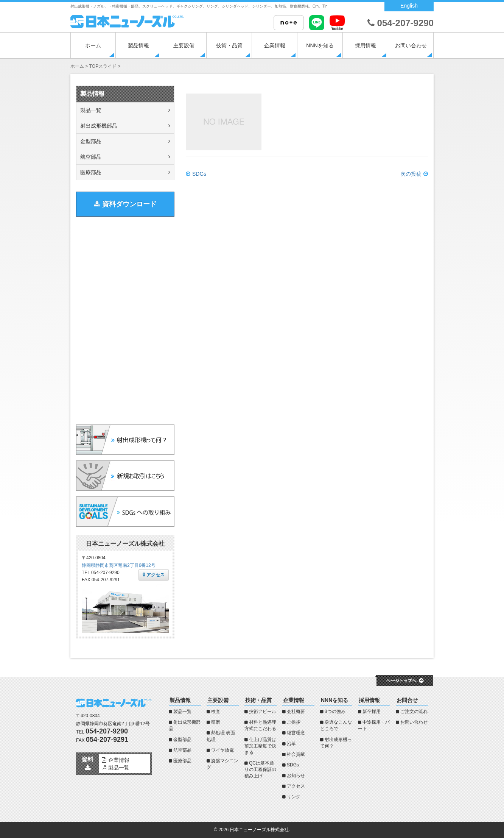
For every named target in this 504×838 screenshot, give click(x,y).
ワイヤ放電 (222, 750)
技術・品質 (229, 45)
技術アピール (263, 712)
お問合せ (407, 700)
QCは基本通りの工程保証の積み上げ (260, 769)
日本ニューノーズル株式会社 (259, 830)
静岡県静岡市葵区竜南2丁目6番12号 (119, 565)
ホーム (93, 45)
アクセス (154, 575)
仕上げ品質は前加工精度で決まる (260, 746)
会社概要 (296, 712)
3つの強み (335, 712)
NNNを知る (320, 45)
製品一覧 (91, 110)
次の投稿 (411, 174)
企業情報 (275, 45)
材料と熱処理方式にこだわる (260, 725)
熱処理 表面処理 (221, 736)
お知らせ (296, 776)
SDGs (199, 174)
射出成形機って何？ (336, 743)
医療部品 (91, 172)
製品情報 (138, 45)
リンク (294, 797)
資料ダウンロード (125, 204)
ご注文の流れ (414, 712)
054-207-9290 (401, 23)
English (409, 6)
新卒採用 (372, 712)
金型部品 (91, 141)
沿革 (291, 744)
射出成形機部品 (99, 126)
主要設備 (184, 45)
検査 (216, 712)
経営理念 (296, 733)
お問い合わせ (411, 45)
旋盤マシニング (222, 764)
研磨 (216, 722)
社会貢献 (296, 754)
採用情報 (366, 45)
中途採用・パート (374, 725)
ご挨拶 (294, 722)
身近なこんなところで (336, 725)
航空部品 (91, 157)
